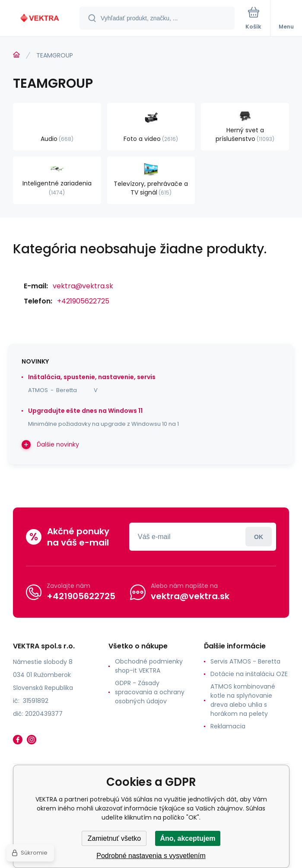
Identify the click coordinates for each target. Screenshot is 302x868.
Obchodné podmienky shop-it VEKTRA (149, 666)
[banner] (40, 19)
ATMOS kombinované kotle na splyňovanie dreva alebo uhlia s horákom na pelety (243, 700)
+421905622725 (83, 301)
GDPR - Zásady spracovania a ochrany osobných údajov (150, 692)
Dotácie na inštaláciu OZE (249, 674)
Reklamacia (228, 726)
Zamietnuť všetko (114, 838)
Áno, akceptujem (188, 838)
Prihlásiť (259, 537)
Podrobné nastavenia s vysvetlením (151, 856)
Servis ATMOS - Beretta (245, 661)
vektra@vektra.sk (83, 286)
